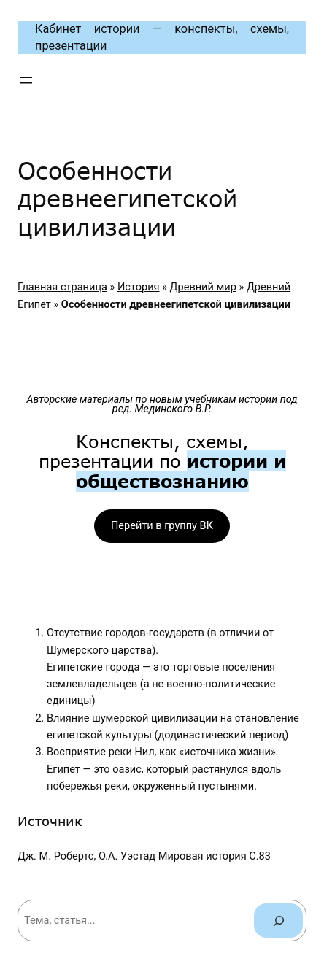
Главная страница (62, 287)
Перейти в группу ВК (162, 525)
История (139, 287)
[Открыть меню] (26, 80)
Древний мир (203, 287)
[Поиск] (278, 921)
